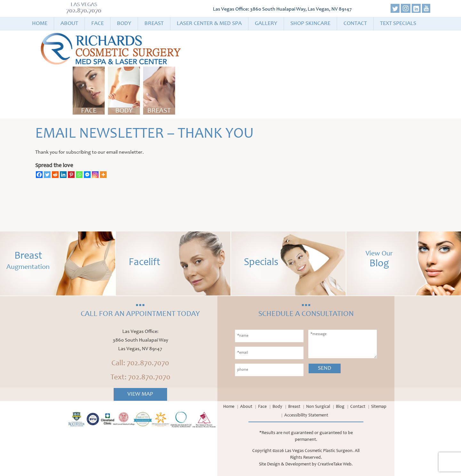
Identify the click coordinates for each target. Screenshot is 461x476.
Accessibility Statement (306, 415)
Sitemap (379, 407)
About (69, 24)
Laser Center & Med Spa (209, 24)
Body (124, 24)
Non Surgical (318, 407)
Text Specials (398, 24)
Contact (355, 24)
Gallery (266, 24)
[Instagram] (95, 175)
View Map (140, 394)
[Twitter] (47, 175)
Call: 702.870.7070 (140, 364)
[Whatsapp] (79, 175)
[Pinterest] (71, 175)
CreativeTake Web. (335, 464)
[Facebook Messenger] (87, 175)
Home (40, 24)
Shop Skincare (310, 24)
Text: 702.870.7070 (140, 378)
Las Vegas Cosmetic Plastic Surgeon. (319, 451)
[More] (103, 175)
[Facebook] (39, 175)
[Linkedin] (63, 175)
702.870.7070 (84, 11)
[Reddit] (55, 175)
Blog (340, 407)
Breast (154, 24)
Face (97, 24)
